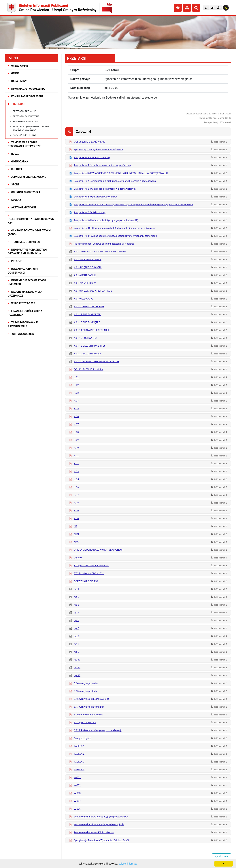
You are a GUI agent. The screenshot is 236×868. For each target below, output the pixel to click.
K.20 (76, 518)
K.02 (76, 385)
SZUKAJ (14, 200)
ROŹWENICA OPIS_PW (86, 581)
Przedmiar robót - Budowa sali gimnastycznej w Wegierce (104, 244)
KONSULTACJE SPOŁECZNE (26, 96)
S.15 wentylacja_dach (85, 691)
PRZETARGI (17, 104)
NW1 (76, 534)
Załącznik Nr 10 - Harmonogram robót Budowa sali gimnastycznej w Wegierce (115, 228)
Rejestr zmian (221, 856)
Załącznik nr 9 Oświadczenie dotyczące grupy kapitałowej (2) (106, 220)
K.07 (76, 424)
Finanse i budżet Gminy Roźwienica (25, 313)
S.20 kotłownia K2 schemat (88, 715)
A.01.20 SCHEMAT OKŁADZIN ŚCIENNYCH (96, 361)
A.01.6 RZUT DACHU (85, 275)
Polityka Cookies (21, 334)
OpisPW (78, 558)
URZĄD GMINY (18, 66)
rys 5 (76, 620)
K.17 (76, 495)
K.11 (76, 456)
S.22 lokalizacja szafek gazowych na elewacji (98, 730)
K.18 (76, 503)
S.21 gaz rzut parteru (85, 722)
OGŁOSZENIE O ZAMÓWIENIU (90, 142)
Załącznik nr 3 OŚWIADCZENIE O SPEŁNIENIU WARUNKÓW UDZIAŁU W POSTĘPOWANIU (121, 173)
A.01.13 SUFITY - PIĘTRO (87, 322)
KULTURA (15, 169)
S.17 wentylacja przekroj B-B (89, 707)
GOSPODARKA (18, 162)
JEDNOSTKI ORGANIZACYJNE (27, 177)
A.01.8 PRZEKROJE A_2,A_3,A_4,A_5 (93, 291)
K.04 (76, 401)
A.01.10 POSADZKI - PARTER (89, 307)
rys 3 (76, 605)
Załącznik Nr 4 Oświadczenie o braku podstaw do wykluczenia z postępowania (115, 181)
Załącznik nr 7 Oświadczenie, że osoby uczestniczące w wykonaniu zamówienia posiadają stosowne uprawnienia (133, 204)
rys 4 (76, 613)
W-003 (77, 793)
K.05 (76, 409)
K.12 (76, 463)
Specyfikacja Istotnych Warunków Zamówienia (98, 150)
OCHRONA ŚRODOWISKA (24, 192)
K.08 (76, 432)
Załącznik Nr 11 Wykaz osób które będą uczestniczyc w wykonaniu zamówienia (116, 236)
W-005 (77, 809)
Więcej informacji (128, 864)
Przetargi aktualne (24, 111)
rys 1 (76, 589)
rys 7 (76, 636)
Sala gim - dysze (82, 738)
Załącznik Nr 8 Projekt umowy (90, 212)
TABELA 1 (79, 746)
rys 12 (77, 675)
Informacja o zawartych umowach (27, 282)
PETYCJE (15, 261)
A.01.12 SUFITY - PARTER (87, 314)
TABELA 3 (79, 762)
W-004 (77, 801)
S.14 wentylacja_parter (86, 683)
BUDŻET (14, 154)
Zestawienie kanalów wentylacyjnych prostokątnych (101, 817)
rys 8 (76, 644)
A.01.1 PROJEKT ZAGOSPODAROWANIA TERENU (100, 252)
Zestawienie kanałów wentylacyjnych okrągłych (99, 824)
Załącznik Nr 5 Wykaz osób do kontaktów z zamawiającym (105, 189)
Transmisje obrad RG (24, 242)
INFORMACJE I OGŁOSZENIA (26, 89)
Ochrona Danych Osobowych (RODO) (29, 232)
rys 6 (76, 628)
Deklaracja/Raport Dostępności (23, 271)
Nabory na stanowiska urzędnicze (25, 294)
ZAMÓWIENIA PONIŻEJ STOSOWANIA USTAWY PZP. (24, 144)
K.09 (76, 440)
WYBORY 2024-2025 (21, 303)
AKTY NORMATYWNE (22, 208)
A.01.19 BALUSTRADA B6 (87, 354)
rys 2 (76, 597)
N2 (75, 526)
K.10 (76, 448)
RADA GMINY (17, 81)
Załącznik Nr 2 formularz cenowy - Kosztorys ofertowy (102, 165)
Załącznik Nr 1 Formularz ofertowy (92, 157)
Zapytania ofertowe (25, 135)
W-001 (77, 777)
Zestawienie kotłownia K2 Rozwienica (94, 832)
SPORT (14, 185)
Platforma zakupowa (25, 122)
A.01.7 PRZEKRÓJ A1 (85, 283)
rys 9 (76, 652)
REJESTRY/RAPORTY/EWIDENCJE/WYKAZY (31, 219)
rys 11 (77, 668)
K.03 (76, 393)
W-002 (77, 785)
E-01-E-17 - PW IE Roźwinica (89, 369)
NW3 (76, 542)
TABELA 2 (79, 754)
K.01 (76, 377)
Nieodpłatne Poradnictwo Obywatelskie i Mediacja (27, 252)
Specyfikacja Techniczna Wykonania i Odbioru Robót (101, 840)
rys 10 (77, 660)
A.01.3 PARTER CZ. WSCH (88, 259)
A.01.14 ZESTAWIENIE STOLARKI (91, 330)
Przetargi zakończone (26, 116)
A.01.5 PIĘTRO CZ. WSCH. (88, 267)
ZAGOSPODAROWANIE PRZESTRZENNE (23, 324)
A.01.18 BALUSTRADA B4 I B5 (90, 346)
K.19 (76, 511)
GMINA (14, 73)
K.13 (76, 471)
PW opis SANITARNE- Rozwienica (91, 565)
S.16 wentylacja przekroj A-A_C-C (91, 699)
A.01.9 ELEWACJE (83, 299)
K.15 (76, 479)
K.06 (76, 416)
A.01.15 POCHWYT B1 (86, 338)
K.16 (76, 487)
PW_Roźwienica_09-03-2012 (89, 573)
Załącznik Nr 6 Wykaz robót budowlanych (96, 197)
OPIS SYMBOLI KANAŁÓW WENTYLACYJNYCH (99, 550)
